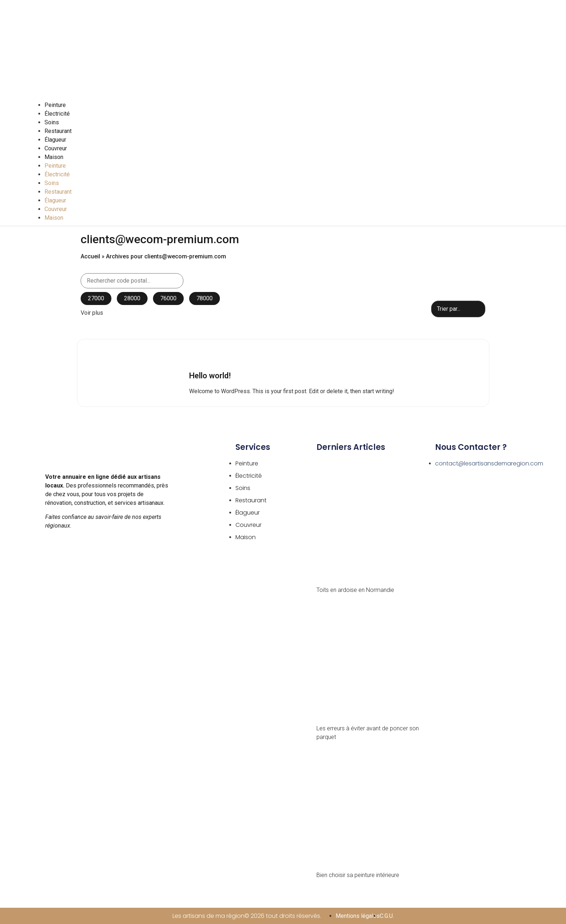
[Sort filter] (458, 309)
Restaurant (58, 131)
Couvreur (56, 148)
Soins (52, 122)
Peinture (55, 105)
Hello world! (210, 376)
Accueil (90, 256)
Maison (54, 157)
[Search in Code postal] (132, 281)
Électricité (57, 114)
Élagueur (55, 140)
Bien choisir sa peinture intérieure (358, 875)
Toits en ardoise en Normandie (355, 590)
